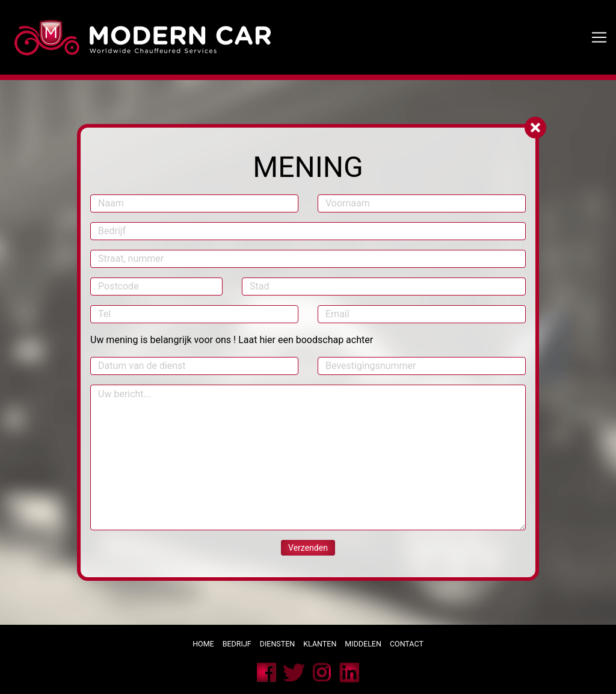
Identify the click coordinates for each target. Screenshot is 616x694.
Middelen (363, 644)
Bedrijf (237, 644)
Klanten (320, 644)
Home (203, 644)
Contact (408, 644)
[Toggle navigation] (599, 37)
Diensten (278, 644)
